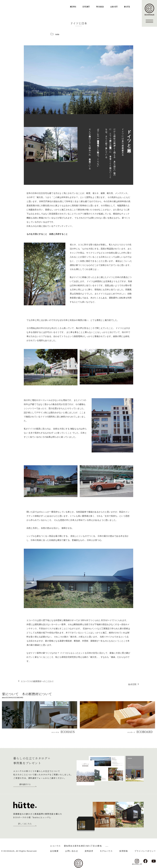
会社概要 (54, 851)
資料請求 (89, 851)
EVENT (86, 7)
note (57, 34)
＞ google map (107, 846)
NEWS (73, 7)
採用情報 (124, 851)
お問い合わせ (72, 851)
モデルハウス (106, 851)
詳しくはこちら (25, 824)
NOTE (127, 7)
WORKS (100, 7)
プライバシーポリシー (145, 851)
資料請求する (25, 784)
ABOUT (114, 7)
